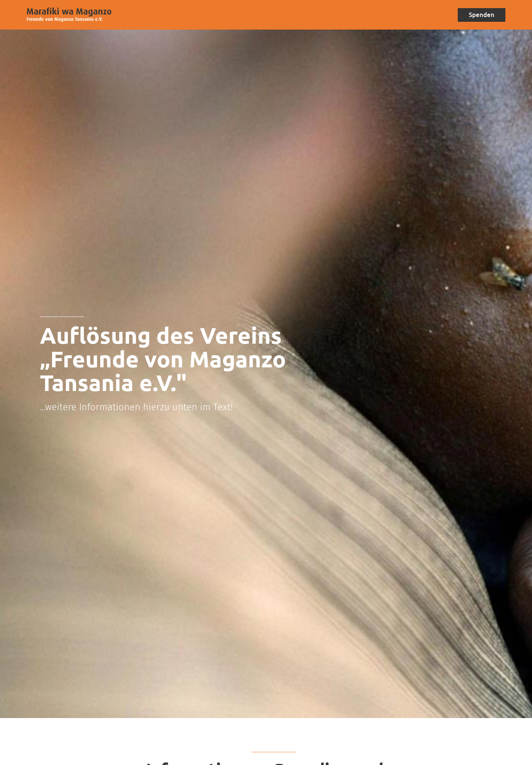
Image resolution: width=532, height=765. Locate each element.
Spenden (480, 15)
